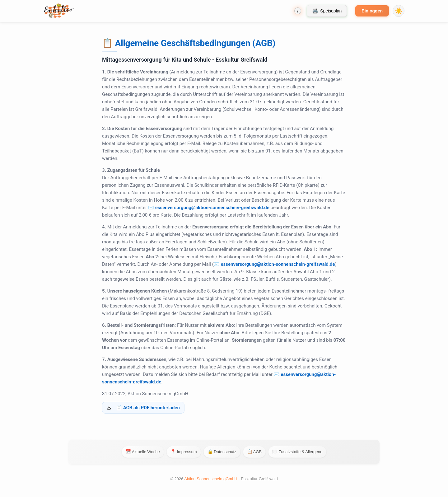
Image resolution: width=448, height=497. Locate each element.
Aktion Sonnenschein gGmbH (211, 479)
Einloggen (372, 11)
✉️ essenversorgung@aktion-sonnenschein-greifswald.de (209, 208)
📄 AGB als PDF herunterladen (148, 408)
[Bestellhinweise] (298, 11)
